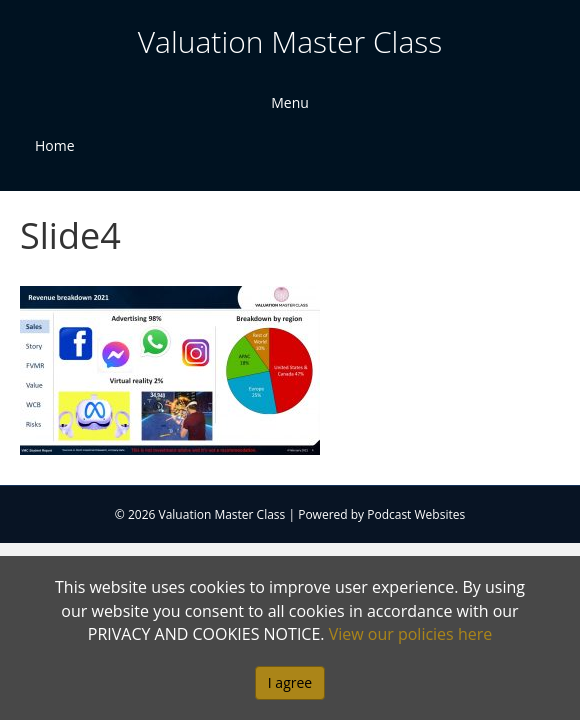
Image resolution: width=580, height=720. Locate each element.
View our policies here (411, 634)
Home (55, 145)
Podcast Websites (416, 514)
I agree (290, 682)
